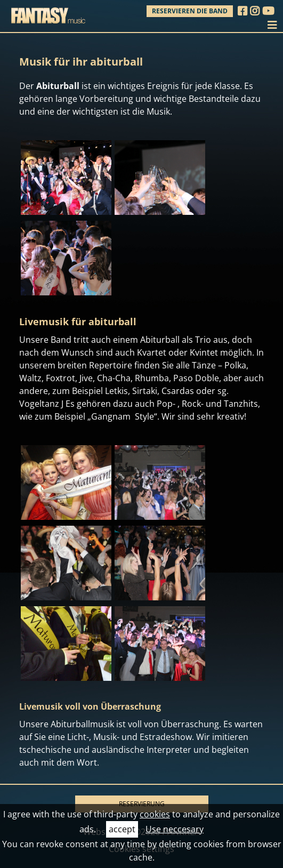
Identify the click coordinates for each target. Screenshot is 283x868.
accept (122, 829)
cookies (155, 814)
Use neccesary (175, 829)
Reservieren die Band (190, 11)
